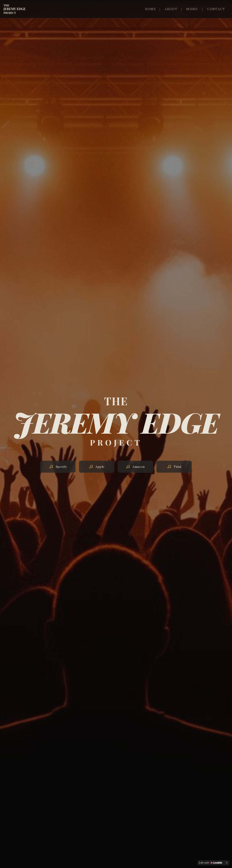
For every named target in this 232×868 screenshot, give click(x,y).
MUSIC (192, 9)
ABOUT (171, 9)
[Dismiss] (227, 863)
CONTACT (216, 9)
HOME (151, 9)
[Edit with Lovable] (211, 863)
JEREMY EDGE (15, 9)
